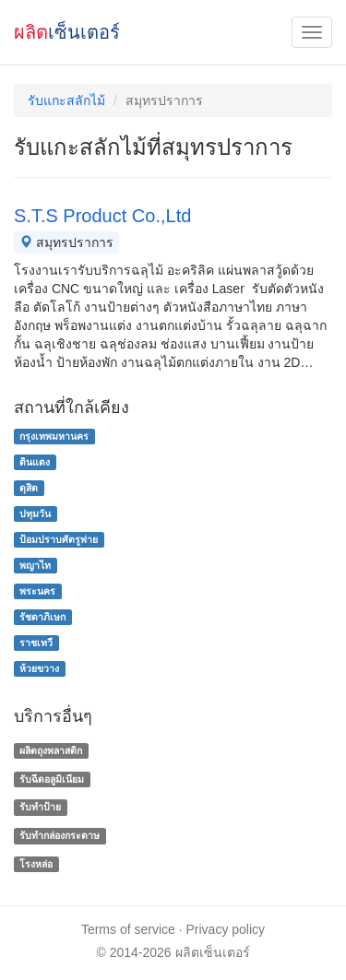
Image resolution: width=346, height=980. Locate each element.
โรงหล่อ (36, 864)
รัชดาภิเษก (42, 617)
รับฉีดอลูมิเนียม (52, 779)
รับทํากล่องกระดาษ (60, 835)
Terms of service (128, 929)
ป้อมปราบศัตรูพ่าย (59, 539)
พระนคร (37, 591)
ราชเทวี (36, 643)
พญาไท (35, 565)
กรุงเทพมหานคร (54, 436)
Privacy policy (226, 929)
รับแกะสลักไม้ (66, 100)
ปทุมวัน (35, 514)
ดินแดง (35, 462)
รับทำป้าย (40, 808)
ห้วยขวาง (39, 668)
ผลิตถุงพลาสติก (51, 750)
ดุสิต (29, 488)
